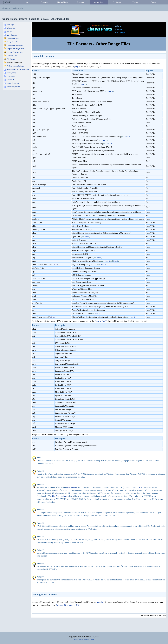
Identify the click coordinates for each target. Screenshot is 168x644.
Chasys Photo (62, 2)
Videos (135, 2)
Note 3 (103, 265)
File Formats (11, 59)
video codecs (72, 487)
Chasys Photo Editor (14, 38)
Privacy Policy (12, 73)
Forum (153, 2)
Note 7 (116, 261)
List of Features (12, 35)
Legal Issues (11, 76)
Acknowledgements (14, 87)
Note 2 (127, 137)
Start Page (10, 25)
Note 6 (99, 258)
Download (80, 2)
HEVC (141, 487)
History (9, 32)
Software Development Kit (68, 605)
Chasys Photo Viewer (14, 42)
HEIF (131, 487)
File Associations (59, 496)
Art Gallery (117, 2)
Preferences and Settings (15, 66)
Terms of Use (79, 639)
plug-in (77, 66)
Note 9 (109, 144)
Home (26, 2)
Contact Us (11, 80)
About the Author (13, 83)
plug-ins (100, 602)
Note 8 (84, 84)
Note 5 (104, 140)
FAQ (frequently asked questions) (18, 69)
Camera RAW (101, 321)
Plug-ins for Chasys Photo (16, 49)
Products (44, 2)
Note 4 (97, 314)
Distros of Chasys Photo (15, 52)
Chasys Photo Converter (15, 45)
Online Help (99, 2)
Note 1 (110, 91)
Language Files (12, 56)
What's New (11, 28)
